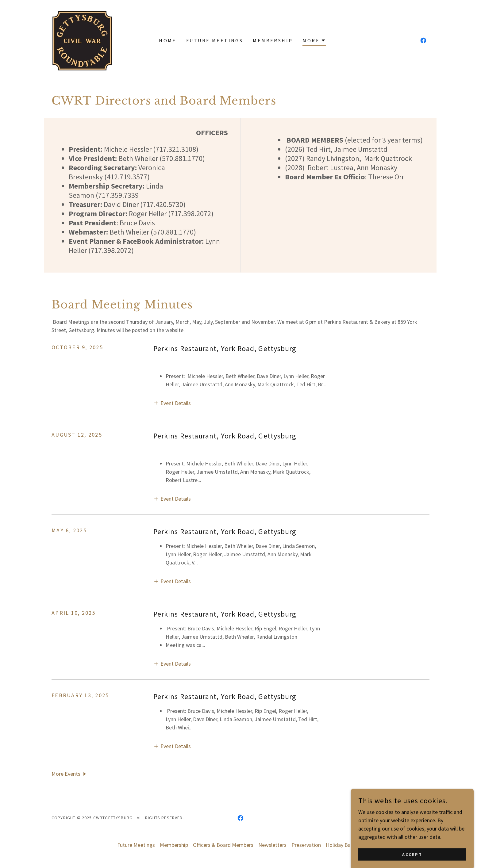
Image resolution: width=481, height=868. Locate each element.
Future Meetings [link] (215, 40)
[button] (314, 41)
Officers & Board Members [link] (223, 845)
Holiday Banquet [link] (345, 845)
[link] (83, 40)
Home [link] (168, 40)
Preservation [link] (306, 845)
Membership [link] (273, 40)
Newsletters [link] (272, 845)
